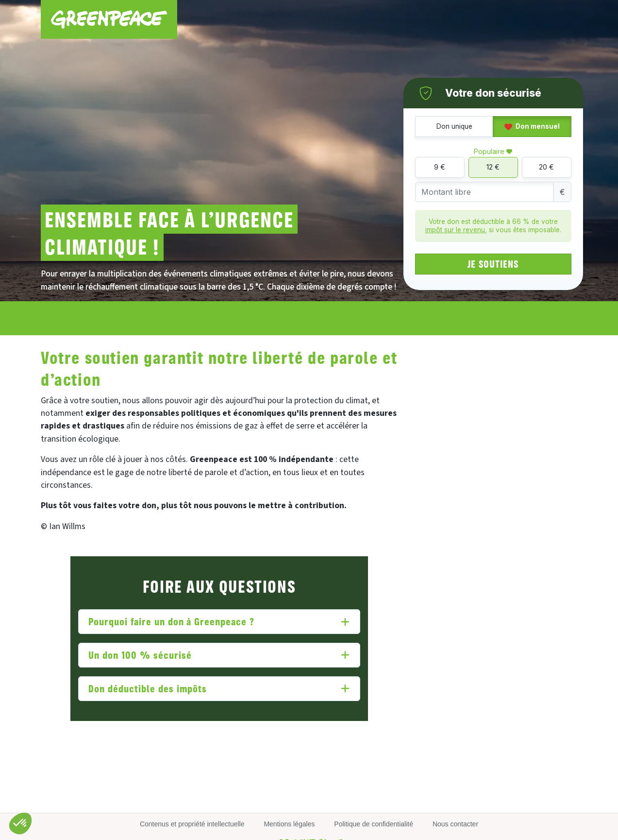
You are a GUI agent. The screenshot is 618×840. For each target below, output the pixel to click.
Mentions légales (289, 824)
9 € (440, 167)
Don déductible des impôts (148, 688)
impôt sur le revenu (455, 230)
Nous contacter (455, 824)
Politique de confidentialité (374, 824)
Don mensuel (532, 126)
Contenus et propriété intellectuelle (192, 824)
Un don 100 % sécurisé (140, 655)
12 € (493, 167)
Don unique (454, 126)
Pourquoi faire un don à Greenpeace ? (171, 621)
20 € (546, 167)
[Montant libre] (484, 192)
